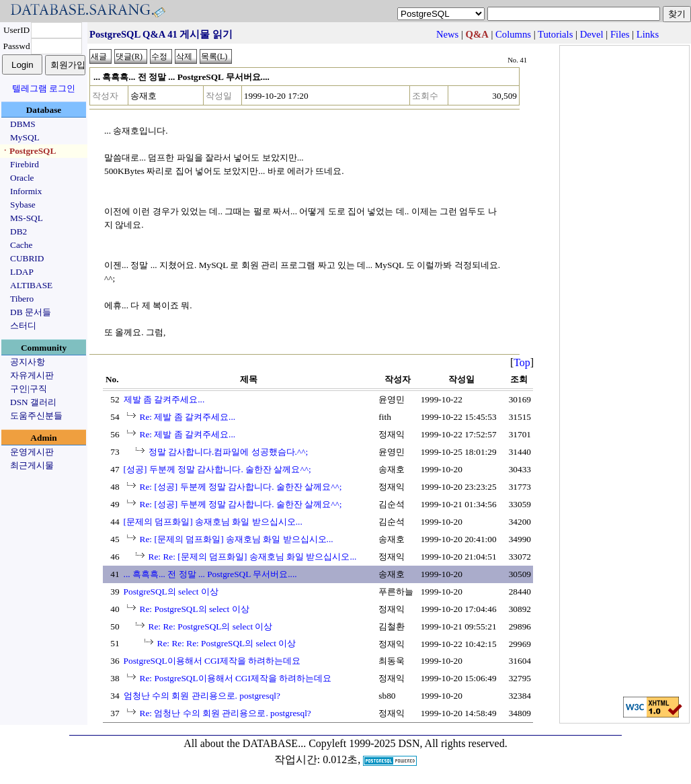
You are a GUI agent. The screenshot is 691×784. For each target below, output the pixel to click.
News (447, 34)
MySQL (25, 137)
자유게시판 (32, 375)
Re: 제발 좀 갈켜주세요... (188, 417)
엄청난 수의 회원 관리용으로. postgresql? (202, 696)
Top (522, 362)
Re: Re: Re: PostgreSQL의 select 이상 (227, 643)
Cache (21, 245)
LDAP (22, 272)
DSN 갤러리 (33, 402)
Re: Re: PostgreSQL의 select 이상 (211, 626)
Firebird (25, 164)
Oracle (22, 178)
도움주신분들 (36, 416)
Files (620, 34)
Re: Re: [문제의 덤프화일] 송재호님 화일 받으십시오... (253, 557)
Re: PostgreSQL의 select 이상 (195, 609)
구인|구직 (29, 389)
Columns (513, 34)
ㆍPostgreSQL (28, 151)
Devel (592, 34)
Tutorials (555, 34)
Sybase (23, 205)
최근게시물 (32, 465)
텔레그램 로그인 (44, 88)
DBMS (23, 124)
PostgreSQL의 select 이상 (171, 592)
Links (648, 34)
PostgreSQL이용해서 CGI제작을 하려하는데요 (212, 661)
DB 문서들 (31, 312)
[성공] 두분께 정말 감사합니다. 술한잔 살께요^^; (217, 469)
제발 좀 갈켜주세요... (164, 399)
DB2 (18, 231)
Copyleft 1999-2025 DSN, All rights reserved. (408, 743)
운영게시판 (32, 452)
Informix (26, 191)
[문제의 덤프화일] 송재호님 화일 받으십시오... (213, 522)
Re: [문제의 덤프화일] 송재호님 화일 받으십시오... (237, 539)
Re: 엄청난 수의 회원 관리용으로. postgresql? (226, 713)
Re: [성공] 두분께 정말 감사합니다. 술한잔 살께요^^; (241, 487)
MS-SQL (27, 218)
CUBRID (27, 258)
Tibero (22, 299)
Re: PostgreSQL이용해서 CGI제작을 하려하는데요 (236, 678)
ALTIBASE (31, 285)
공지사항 (28, 362)
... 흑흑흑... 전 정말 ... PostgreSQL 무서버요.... (210, 574)
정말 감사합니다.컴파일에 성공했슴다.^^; (229, 452)
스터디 (23, 325)
